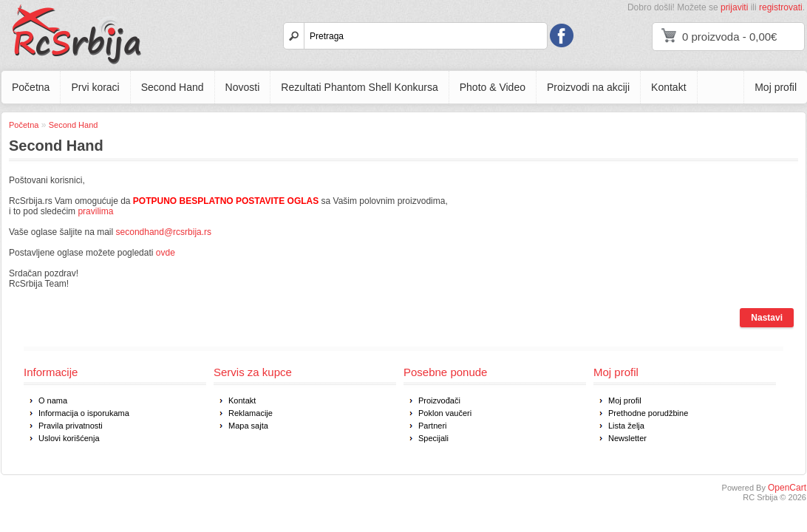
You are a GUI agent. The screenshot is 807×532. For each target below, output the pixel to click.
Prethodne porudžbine (648, 413)
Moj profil (776, 87)
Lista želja (626, 426)
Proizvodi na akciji (588, 87)
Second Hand (173, 87)
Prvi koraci (95, 87)
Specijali (433, 438)
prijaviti (734, 7)
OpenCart (787, 488)
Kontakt (668, 87)
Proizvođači (439, 400)
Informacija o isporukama (84, 413)
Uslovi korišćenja (69, 438)
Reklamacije (251, 413)
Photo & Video (493, 87)
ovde (166, 253)
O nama (53, 400)
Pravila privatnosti (71, 426)
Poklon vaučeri (445, 413)
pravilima (95, 211)
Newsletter (627, 438)
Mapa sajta (248, 426)
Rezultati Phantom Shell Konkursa (359, 87)
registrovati (781, 7)
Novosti (243, 87)
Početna (31, 87)
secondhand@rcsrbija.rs (164, 232)
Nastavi (767, 318)
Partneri (433, 426)
